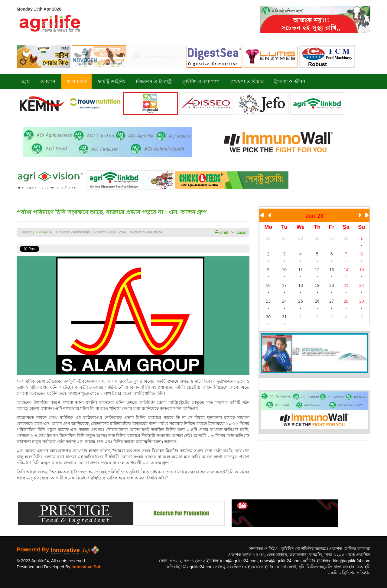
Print (224, 232)
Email (241, 232)
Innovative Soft (86, 567)
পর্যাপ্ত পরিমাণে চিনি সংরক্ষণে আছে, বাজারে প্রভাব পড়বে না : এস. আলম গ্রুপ (112, 212)
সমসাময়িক (44, 232)
